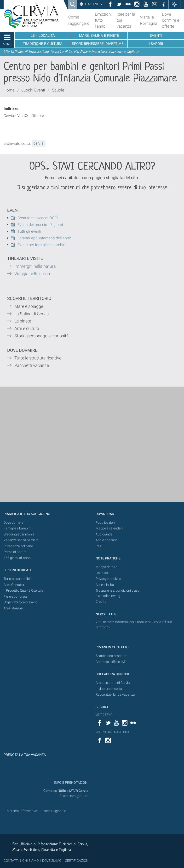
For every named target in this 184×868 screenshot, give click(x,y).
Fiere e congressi (16, 597)
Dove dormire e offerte (171, 20)
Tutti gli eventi (26, 231)
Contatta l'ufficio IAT (111, 662)
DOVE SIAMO (51, 861)
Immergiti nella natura (35, 266)
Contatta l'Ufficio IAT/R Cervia (66, 791)
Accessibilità (105, 585)
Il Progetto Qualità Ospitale (23, 591)
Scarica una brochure (111, 656)
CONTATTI (11, 861)
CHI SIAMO (30, 861)
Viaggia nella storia (33, 274)
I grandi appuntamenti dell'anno (41, 238)
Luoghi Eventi (33, 90)
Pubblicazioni (106, 523)
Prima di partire (15, 552)
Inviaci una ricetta (109, 689)
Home (9, 90)
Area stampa (13, 608)
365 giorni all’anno (17, 558)
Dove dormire (13, 523)
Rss (98, 546)
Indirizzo (11, 109)
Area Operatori (14, 585)
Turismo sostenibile (18, 579)
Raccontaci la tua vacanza (115, 695)
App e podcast (106, 540)
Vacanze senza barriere (21, 540)
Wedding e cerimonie (19, 534)
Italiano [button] (93, 4)
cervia (39, 143)
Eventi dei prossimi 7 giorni (40, 225)
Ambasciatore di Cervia (113, 683)
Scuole (58, 90)
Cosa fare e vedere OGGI (35, 218)
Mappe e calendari (109, 528)
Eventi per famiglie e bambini (39, 245)
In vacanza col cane (18, 546)
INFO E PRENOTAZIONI (71, 783)
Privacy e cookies (108, 579)
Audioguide (104, 534)
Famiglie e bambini (17, 528)
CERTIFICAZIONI (77, 861)
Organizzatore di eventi (21, 602)
